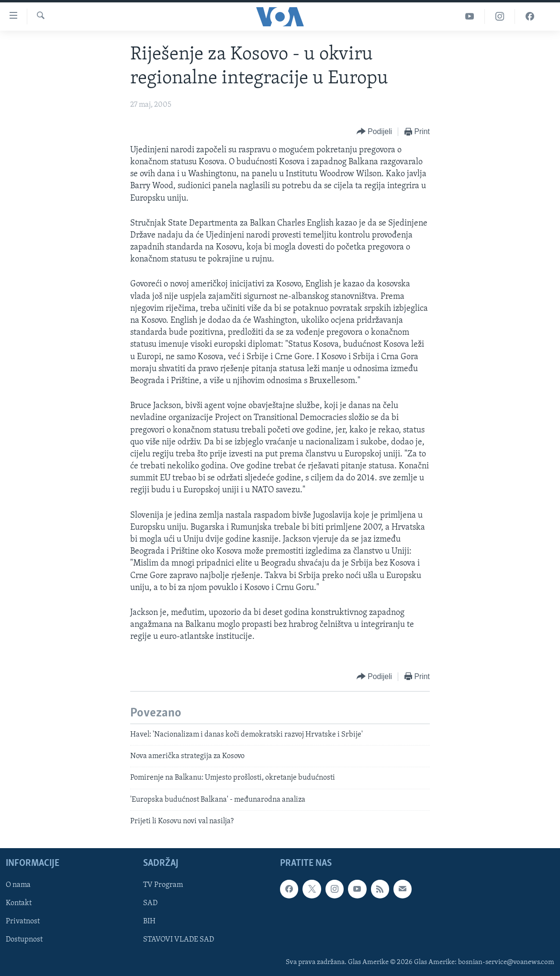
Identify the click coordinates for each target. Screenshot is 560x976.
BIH (149, 922)
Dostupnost (24, 940)
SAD (150, 904)
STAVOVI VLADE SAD (179, 940)
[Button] (374, 132)
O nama (18, 885)
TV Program (163, 885)
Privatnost (23, 922)
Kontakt (19, 904)
